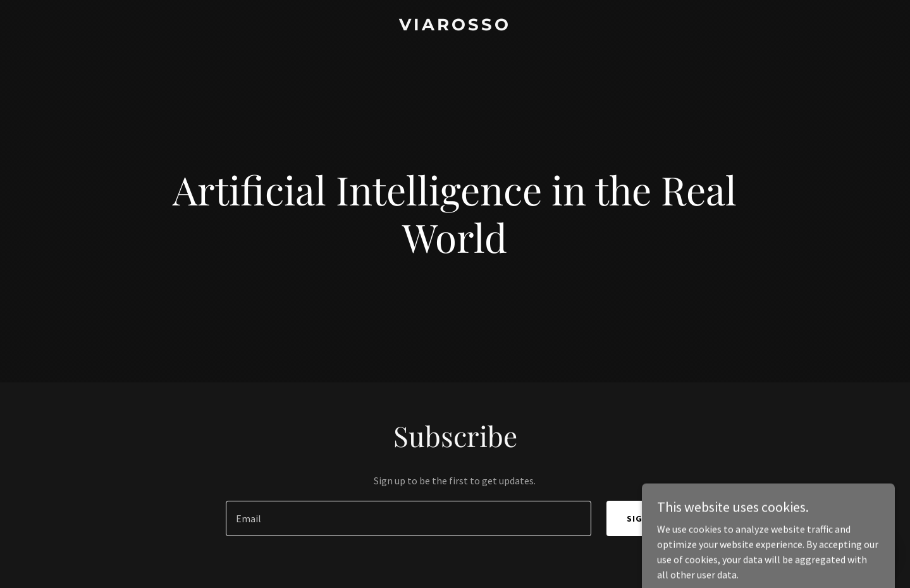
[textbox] (409, 518)
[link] (455, 27)
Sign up (645, 518)
